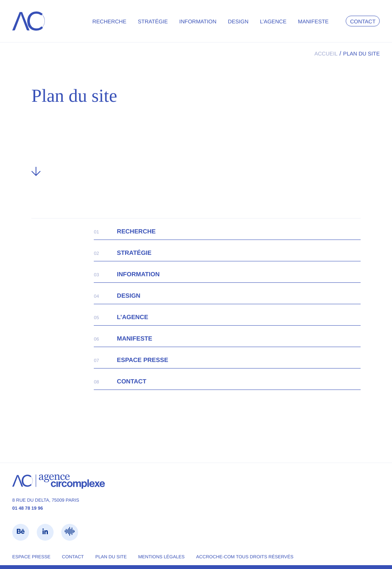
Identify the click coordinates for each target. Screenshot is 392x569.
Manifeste (313, 21)
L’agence (273, 21)
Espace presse (142, 360)
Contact (363, 21)
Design (238, 21)
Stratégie (153, 21)
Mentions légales (161, 557)
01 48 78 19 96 (28, 508)
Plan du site (111, 557)
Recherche (109, 21)
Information (198, 21)
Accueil (326, 54)
